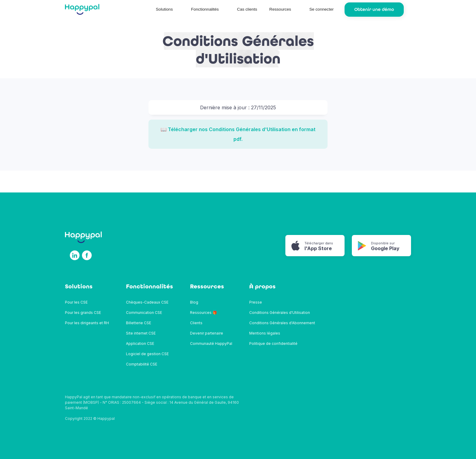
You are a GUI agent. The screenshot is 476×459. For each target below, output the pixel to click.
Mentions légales (265, 333)
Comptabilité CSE (142, 364)
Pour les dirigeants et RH (87, 323)
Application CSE (140, 343)
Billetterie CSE (139, 323)
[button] (167, 9)
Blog (194, 302)
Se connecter (321, 9)
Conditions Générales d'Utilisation (280, 313)
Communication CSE (144, 313)
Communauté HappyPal (211, 343)
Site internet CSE (141, 333)
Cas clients (247, 9)
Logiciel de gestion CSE (147, 354)
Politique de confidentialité (273, 343)
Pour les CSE (76, 302)
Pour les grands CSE (83, 313)
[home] (82, 9)
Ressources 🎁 (204, 313)
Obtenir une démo (374, 9)
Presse (256, 302)
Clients (196, 323)
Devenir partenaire (207, 333)
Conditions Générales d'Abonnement (282, 323)
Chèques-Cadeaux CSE (147, 302)
